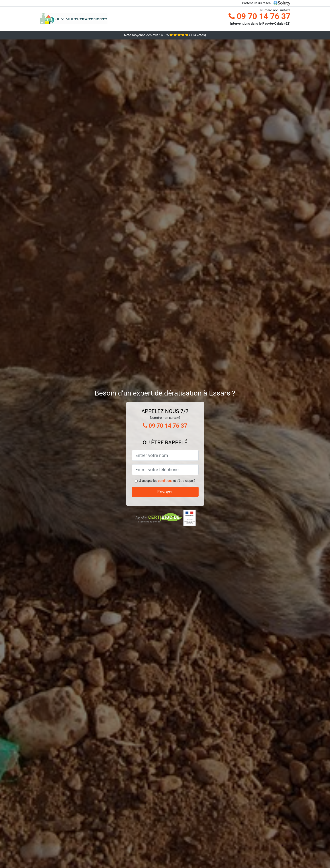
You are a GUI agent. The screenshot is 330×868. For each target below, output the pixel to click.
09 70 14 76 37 (259, 16)
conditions (165, 481)
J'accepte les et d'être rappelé (167, 481)
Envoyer (165, 492)
